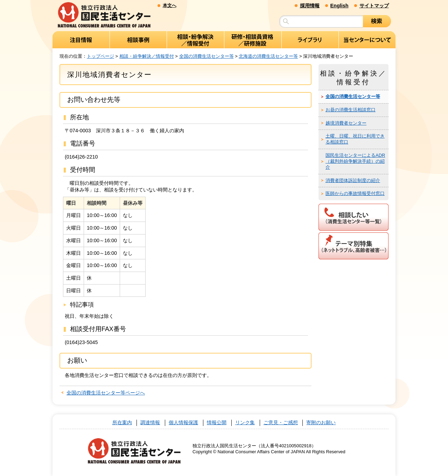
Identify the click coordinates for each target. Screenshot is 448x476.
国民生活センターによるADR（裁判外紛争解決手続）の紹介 (355, 161)
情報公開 (217, 423)
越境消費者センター (346, 123)
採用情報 (310, 6)
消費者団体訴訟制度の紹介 (353, 180)
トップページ (100, 56)
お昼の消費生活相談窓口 (351, 110)
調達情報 (150, 423)
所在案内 (122, 423)
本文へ (170, 5)
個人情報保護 (183, 423)
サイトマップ (374, 6)
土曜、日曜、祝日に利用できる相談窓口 (355, 139)
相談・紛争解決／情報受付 (147, 56)
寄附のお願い (321, 423)
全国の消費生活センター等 (206, 56)
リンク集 (245, 423)
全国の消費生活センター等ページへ (106, 393)
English (339, 6)
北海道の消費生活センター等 (268, 56)
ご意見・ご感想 (281, 423)
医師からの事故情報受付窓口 (355, 193)
